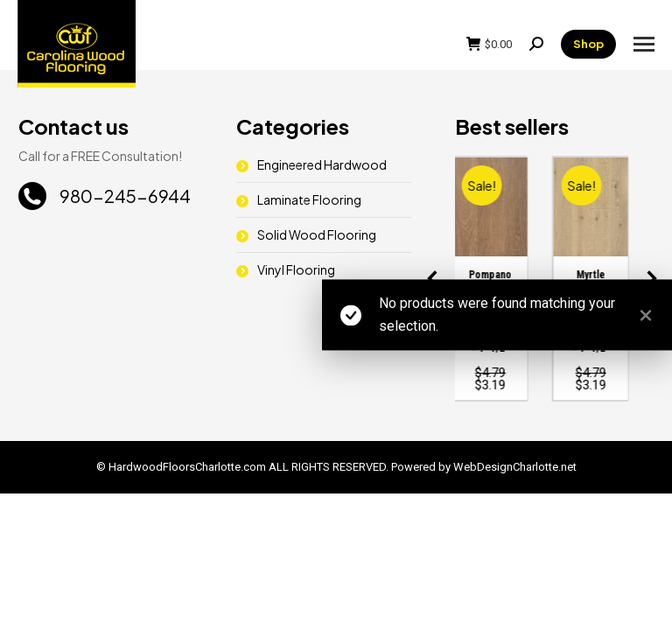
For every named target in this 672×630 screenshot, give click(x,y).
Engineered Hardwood (322, 164)
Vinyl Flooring (296, 269)
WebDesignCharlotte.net (515, 467)
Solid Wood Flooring (317, 234)
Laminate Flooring (309, 199)
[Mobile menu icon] (644, 44)
